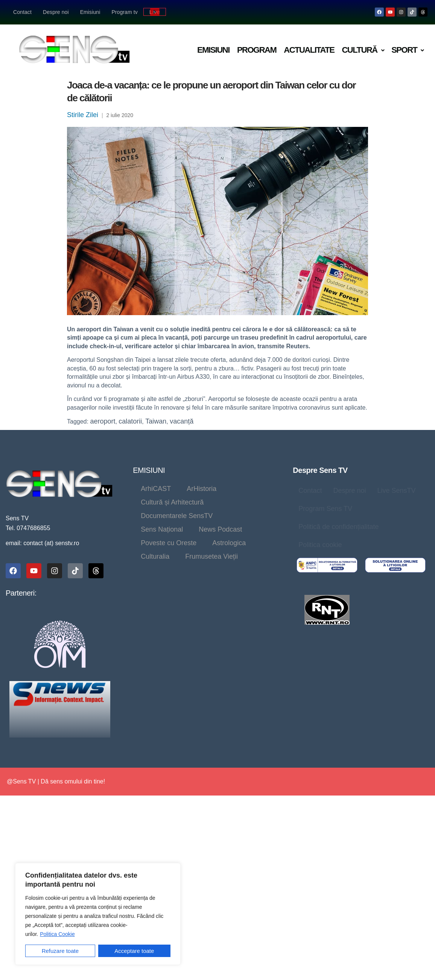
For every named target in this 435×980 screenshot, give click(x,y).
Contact (22, 12)
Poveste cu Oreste (169, 543)
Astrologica (229, 543)
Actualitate (309, 50)
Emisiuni (90, 12)
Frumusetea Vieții (211, 556)
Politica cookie (320, 545)
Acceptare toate (134, 951)
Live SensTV (396, 491)
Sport (408, 50)
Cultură (363, 50)
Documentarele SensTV (177, 516)
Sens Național (162, 529)
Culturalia (155, 556)
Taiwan (156, 421)
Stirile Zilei (83, 115)
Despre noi (56, 12)
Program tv (124, 12)
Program (257, 50)
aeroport (103, 421)
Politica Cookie (57, 934)
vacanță (182, 421)
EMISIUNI (149, 470)
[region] (98, 914)
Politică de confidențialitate (338, 527)
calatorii (130, 421)
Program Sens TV (325, 509)
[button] (363, 50)
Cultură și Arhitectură (172, 502)
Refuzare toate (60, 951)
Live (155, 12)
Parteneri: (21, 593)
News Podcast (220, 529)
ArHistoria (202, 489)
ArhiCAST (156, 489)
